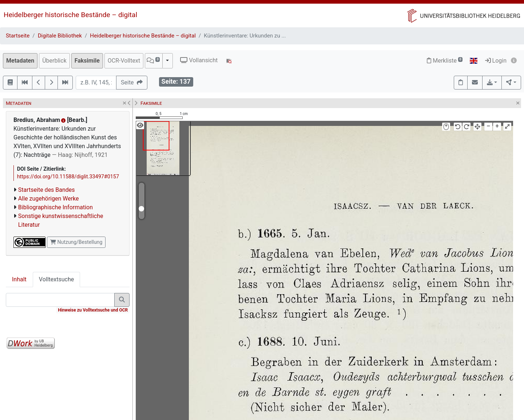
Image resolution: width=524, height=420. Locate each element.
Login (496, 61)
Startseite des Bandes (47, 190)
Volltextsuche (56, 279)
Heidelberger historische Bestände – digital (70, 15)
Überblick (54, 61)
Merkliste (445, 61)
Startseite (18, 36)
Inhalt (19, 279)
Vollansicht (199, 60)
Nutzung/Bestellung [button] (76, 242)
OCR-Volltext (124, 61)
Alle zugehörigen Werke (49, 199)
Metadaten (20, 61)
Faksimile (87, 61)
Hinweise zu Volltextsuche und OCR (93, 310)
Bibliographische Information (55, 207)
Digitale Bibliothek (60, 36)
